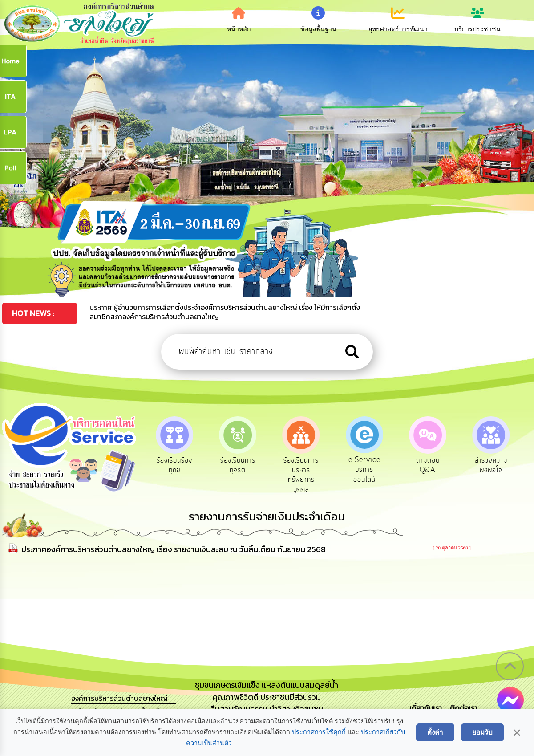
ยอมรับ (482, 732)
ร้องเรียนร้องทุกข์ (175, 466)
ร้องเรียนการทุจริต (239, 466)
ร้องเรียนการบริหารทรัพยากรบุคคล (303, 475)
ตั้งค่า (435, 732)
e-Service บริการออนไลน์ (368, 470)
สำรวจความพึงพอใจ (496, 466)
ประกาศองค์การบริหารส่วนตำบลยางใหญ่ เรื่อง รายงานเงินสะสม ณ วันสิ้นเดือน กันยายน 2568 (174, 550)
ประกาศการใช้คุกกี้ (319, 732)
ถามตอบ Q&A (432, 466)
